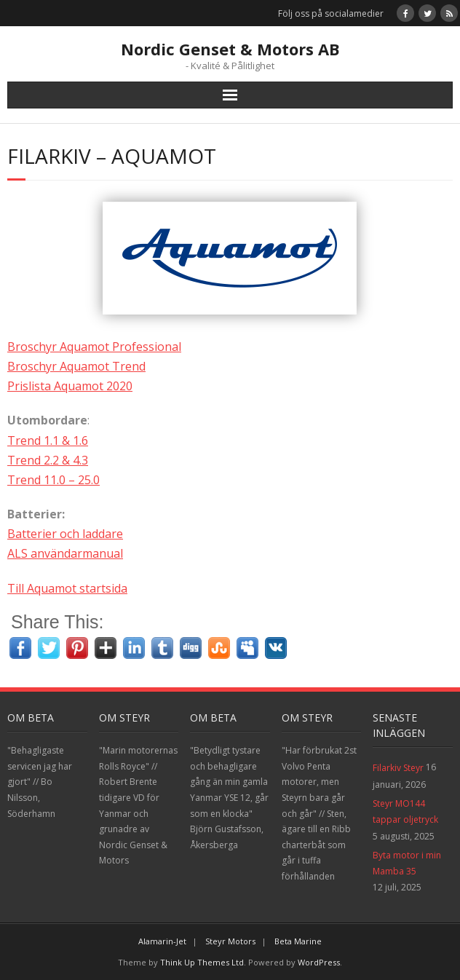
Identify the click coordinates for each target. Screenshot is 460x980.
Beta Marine (298, 941)
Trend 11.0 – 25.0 (53, 480)
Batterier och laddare (65, 534)
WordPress (319, 962)
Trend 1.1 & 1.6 (48, 440)
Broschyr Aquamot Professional (94, 347)
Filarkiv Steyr (398, 768)
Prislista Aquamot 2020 (70, 386)
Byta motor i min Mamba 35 (407, 863)
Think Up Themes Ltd (202, 962)
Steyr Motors (230, 941)
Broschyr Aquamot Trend (76, 366)
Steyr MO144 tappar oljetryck (405, 811)
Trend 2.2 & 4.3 (48, 460)
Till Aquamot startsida (67, 588)
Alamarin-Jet (162, 941)
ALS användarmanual (65, 553)
